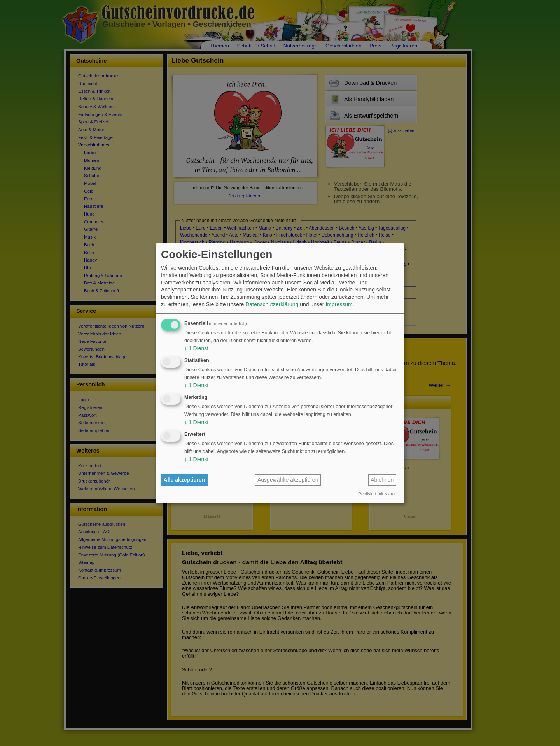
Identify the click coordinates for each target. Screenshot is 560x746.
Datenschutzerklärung (272, 304)
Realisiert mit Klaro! (377, 494)
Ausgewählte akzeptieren (288, 480)
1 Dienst (196, 348)
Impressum (339, 304)
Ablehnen (382, 480)
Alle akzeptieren (185, 480)
